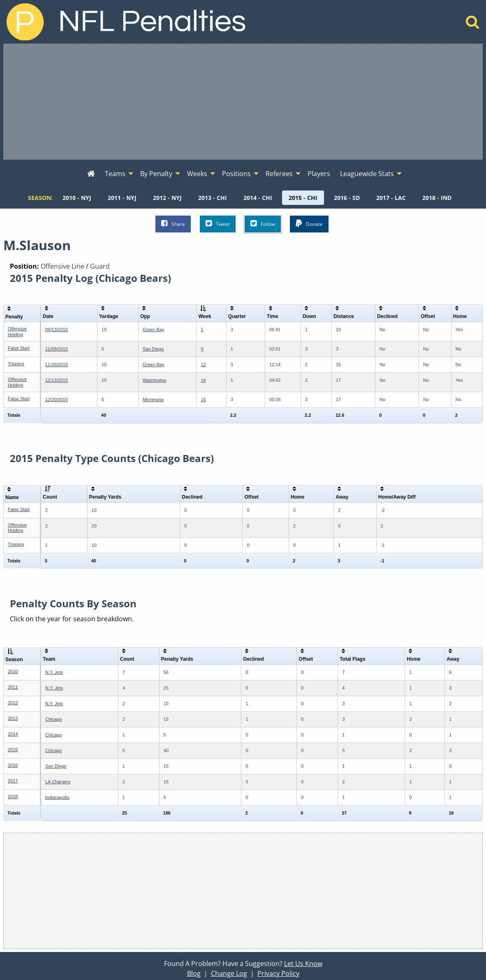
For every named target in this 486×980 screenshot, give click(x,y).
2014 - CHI (258, 198)
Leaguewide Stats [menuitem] (367, 174)
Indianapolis (57, 797)
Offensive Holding (17, 331)
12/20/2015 (57, 399)
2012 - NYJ (167, 198)
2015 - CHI (303, 198)
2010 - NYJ (77, 198)
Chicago (53, 719)
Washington (155, 380)
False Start (19, 348)
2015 (13, 750)
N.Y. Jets (54, 672)
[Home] (473, 24)
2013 (13, 718)
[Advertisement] (243, 102)
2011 (13, 687)
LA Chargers (58, 782)
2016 (13, 765)
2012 (13, 703)
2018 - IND (437, 198)
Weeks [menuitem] (197, 174)
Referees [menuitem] (279, 174)
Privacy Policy (278, 973)
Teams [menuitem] (115, 174)
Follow (263, 224)
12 (203, 365)
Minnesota (153, 399)
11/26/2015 (57, 365)
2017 (13, 781)
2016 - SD (347, 198)
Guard (100, 266)
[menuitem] (91, 174)
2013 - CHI (213, 198)
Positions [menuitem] (236, 174)
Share (173, 224)
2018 (13, 797)
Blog (194, 973)
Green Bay (154, 330)
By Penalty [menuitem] (156, 174)
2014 (13, 734)
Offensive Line (62, 266)
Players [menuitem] (319, 174)
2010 (13, 671)
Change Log (229, 973)
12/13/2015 (57, 380)
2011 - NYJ (122, 198)
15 (203, 399)
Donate (309, 224)
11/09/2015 (57, 349)
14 (203, 380)
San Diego (153, 349)
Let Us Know (303, 964)
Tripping (16, 364)
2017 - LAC (391, 198)
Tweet (218, 224)
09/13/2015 (57, 330)
